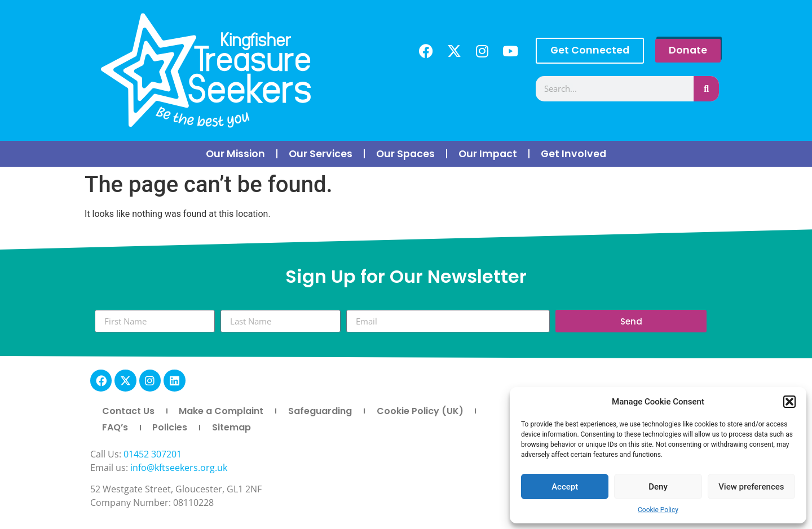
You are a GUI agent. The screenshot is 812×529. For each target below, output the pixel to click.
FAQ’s (115, 427)
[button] (789, 402)
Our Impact (488, 154)
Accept (565, 487)
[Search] (706, 89)
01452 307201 (153, 454)
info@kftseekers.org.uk (179, 468)
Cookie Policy (658, 510)
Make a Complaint (221, 411)
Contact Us (128, 411)
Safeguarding (320, 411)
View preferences (751, 487)
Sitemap (231, 427)
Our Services (321, 154)
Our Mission (235, 154)
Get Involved (573, 154)
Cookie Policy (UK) (420, 411)
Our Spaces (405, 154)
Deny (658, 487)
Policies (170, 427)
